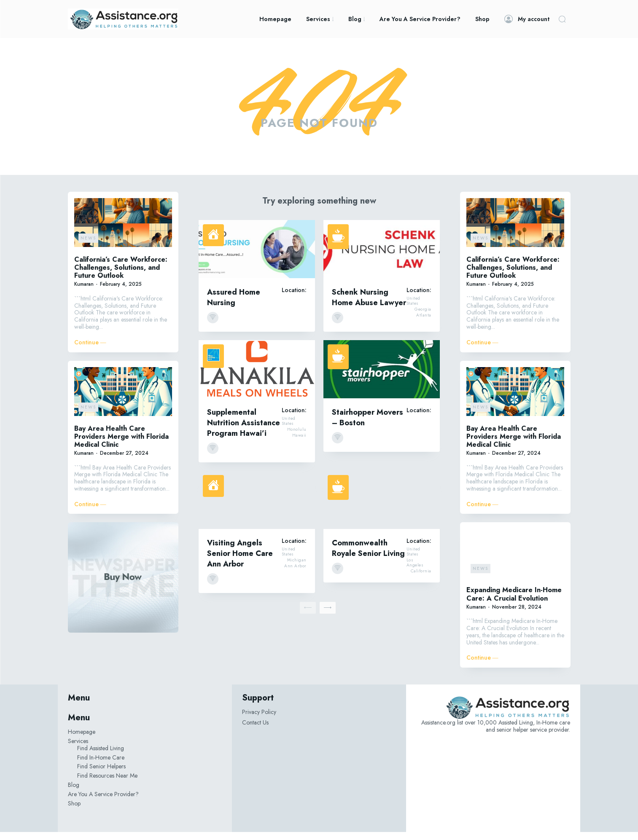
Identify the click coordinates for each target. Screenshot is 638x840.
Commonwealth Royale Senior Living (368, 556)
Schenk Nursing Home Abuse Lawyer (369, 305)
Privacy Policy (259, 720)
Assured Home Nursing (234, 305)
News (88, 246)
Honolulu (297, 437)
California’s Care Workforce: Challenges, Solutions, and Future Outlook (121, 275)
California (421, 579)
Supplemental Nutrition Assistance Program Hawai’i (244, 430)
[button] (562, 19)
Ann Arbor (295, 574)
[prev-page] (308, 615)
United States (413, 309)
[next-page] (328, 615)
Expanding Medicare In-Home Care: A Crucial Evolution (514, 602)
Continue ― (90, 350)
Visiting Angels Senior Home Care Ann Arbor (240, 561)
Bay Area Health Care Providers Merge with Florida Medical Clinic (121, 444)
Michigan (297, 568)
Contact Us (255, 730)
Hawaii (299, 443)
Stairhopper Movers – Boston (367, 425)
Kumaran (84, 292)
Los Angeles (415, 570)
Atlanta (424, 323)
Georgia (423, 317)
